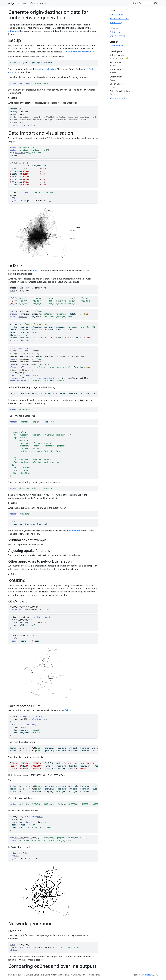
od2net (35, 271)
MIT (111, 36)
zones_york (40, 288)
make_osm (23, 317)
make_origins (25, 348)
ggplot (15, 198)
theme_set (15, 125)
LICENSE (122, 36)
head (12, 156)
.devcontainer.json (48, 69)
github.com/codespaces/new (80, 52)
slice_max (17, 610)
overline (32, 947)
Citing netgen (116, 46)
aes (22, 201)
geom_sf (16, 201)
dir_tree (19, 514)
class (13, 365)
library (14, 109)
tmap (21, 115)
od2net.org (74, 531)
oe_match (39, 717)
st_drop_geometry (25, 376)
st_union (40, 719)
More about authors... (120, 98)
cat (42, 422)
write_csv (22, 381)
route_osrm (40, 623)
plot (12, 950)
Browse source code (119, 18)
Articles (44, 3)
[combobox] (142, 3)
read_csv (20, 153)
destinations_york (44, 357)
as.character (46, 378)
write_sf (19, 314)
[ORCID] (127, 58)
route (46, 617)
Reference (33, 3)
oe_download (29, 725)
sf (20, 109)
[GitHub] (156, 3)
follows (68, 710)
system (13, 147)
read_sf (28, 193)
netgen (12, 3)
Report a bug (116, 22)
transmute (17, 378)
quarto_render (26, 83)
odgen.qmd (14, 31)
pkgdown (149, 975)
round (69, 378)
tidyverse (23, 112)
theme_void (26, 125)
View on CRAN (117, 14)
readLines (15, 422)
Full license (115, 32)
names (13, 291)
